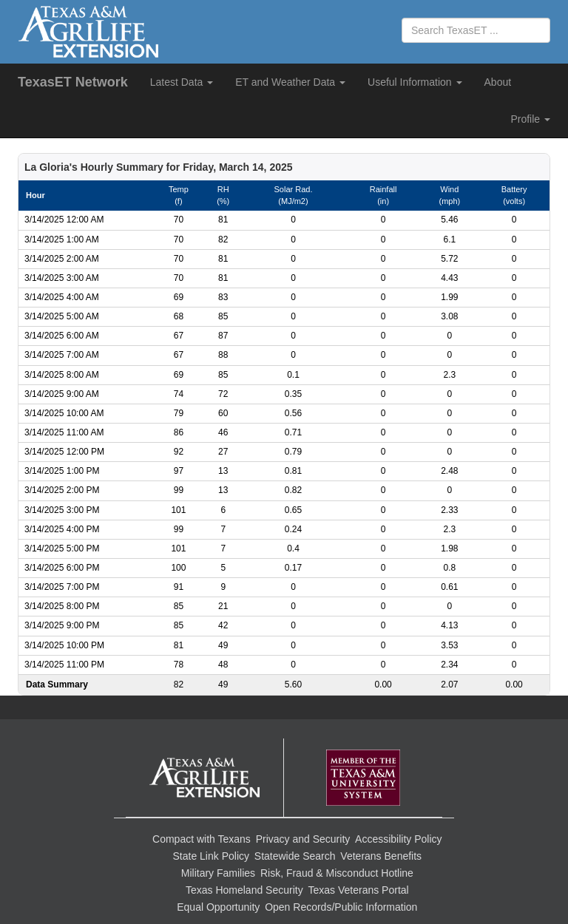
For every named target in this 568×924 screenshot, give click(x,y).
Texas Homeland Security (244, 890)
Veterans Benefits (381, 856)
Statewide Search (295, 856)
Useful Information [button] (415, 82)
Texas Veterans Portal (359, 890)
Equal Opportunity (218, 907)
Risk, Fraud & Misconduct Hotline (337, 873)
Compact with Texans (202, 839)
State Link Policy (212, 856)
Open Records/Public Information (341, 907)
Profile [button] (530, 119)
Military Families (218, 873)
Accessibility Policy (398, 839)
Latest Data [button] (182, 82)
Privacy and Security (303, 839)
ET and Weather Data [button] (290, 82)
